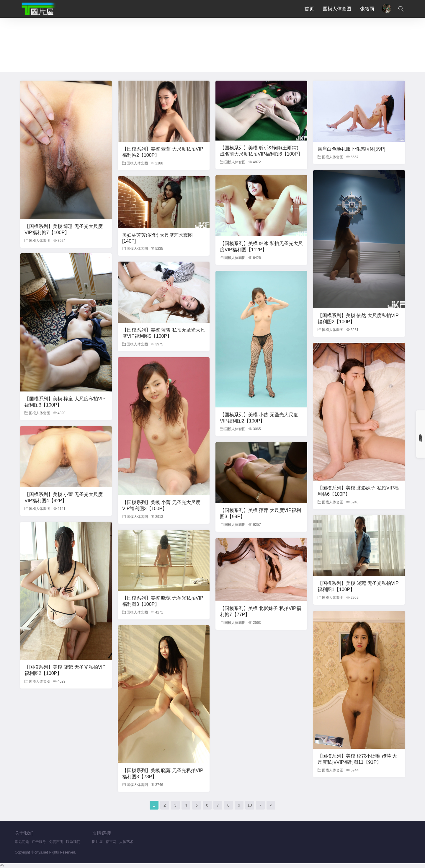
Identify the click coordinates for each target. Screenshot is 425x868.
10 (250, 805)
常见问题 (22, 842)
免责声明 (56, 842)
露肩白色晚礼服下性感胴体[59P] (351, 149)
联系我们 (73, 842)
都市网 (111, 842)
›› (271, 805)
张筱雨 (367, 9)
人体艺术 (126, 842)
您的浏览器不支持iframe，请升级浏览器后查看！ (212, 44)
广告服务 (39, 842)
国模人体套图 (337, 9)
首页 (309, 9)
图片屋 (97, 842)
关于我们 (24, 833)
